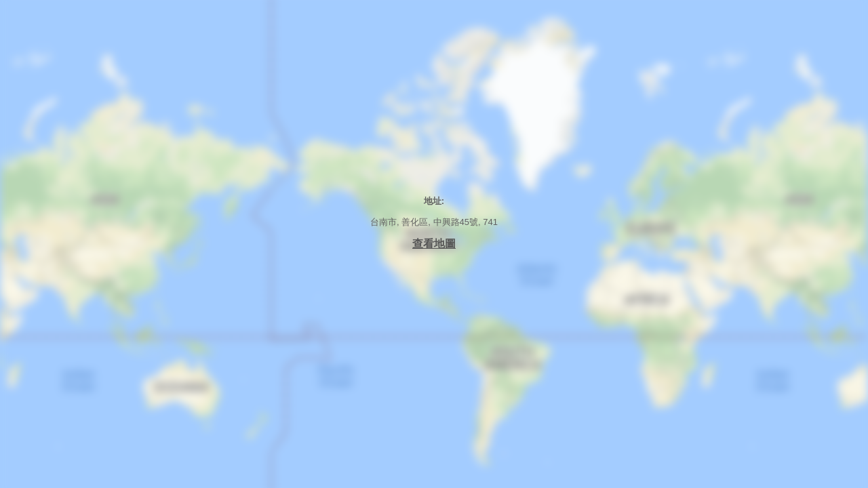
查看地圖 (434, 244)
